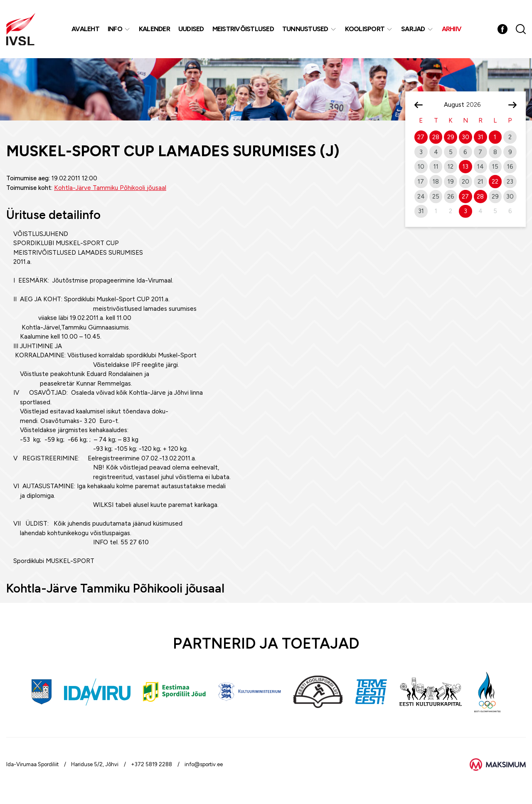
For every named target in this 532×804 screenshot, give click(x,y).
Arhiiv (452, 29)
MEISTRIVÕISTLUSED (243, 29)
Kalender (154, 29)
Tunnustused (305, 29)
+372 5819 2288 (151, 764)
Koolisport (365, 29)
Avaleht (85, 29)
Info (115, 29)
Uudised (191, 29)
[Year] (477, 105)
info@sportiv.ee (204, 764)
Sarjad (413, 29)
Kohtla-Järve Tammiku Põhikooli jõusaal (110, 188)
